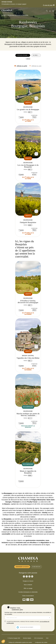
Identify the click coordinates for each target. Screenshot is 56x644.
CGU (47, 638)
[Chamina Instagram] (29, 576)
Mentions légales (27, 638)
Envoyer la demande (50, 618)
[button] (3, 641)
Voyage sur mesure (28, 581)
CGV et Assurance (39, 638)
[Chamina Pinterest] (27, 576)
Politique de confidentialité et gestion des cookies (20, 642)
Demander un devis (22, 567)
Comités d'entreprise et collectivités (28, 592)
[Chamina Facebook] (24, 576)
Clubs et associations (28, 596)
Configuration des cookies (41, 642)
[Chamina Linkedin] (32, 576)
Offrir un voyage (28, 588)
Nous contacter (28, 585)
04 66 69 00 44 (36, 567)
